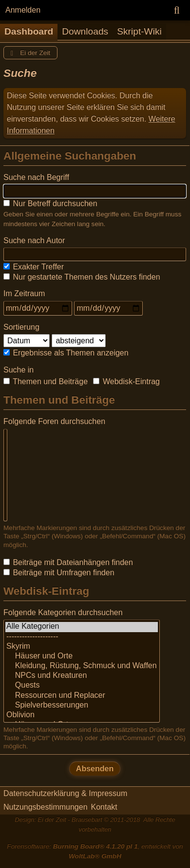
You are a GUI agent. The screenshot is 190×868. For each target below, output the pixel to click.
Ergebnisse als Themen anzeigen (66, 353)
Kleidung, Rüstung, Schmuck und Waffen (82, 666)
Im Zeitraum (24, 293)
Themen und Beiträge (46, 381)
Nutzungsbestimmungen (46, 807)
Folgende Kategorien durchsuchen (63, 612)
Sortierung (21, 327)
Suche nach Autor (34, 240)
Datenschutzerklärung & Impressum (65, 793)
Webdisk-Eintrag (126, 381)
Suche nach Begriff (36, 177)
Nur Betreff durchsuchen (50, 204)
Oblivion (82, 715)
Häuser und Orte (82, 656)
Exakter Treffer (34, 267)
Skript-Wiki (139, 31)
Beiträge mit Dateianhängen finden (68, 562)
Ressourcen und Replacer (82, 696)
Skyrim (82, 647)
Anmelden (23, 10)
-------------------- (82, 637)
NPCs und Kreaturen (82, 676)
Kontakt (104, 807)
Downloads (85, 31)
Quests (82, 686)
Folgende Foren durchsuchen (54, 421)
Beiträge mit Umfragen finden (59, 573)
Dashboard (29, 31)
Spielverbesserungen (82, 706)
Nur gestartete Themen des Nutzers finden (82, 277)
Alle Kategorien (82, 627)
